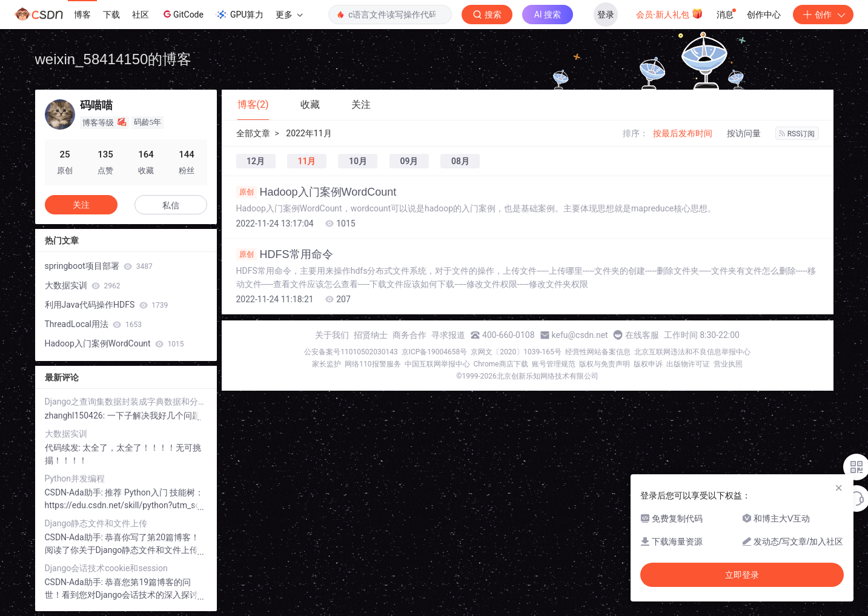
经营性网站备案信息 (598, 352)
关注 (81, 205)
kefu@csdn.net (580, 335)
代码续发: (64, 448)
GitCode (182, 14)
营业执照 (728, 364)
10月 (358, 161)
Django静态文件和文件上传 (96, 523)
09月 (409, 161)
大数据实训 (83, 285)
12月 (256, 161)
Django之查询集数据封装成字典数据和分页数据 (126, 402)
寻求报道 (448, 335)
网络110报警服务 (373, 364)
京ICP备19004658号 (435, 352)
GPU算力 (240, 15)
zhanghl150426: (76, 416)
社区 (141, 15)
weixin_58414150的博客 (114, 59)
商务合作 (409, 335)
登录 (606, 15)
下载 (111, 15)
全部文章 (253, 133)
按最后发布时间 (683, 133)
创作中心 (764, 15)
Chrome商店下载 (501, 364)
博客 (82, 15)
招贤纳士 (371, 335)
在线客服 (642, 335)
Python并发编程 (75, 479)
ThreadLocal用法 (93, 324)
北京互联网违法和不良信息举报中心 (692, 352)
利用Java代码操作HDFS (107, 305)
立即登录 (742, 575)
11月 (306, 161)
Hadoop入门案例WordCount (316, 192)
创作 (823, 15)
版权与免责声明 (605, 364)
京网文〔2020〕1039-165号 (516, 352)
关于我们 (332, 335)
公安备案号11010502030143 (351, 352)
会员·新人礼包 (670, 13)
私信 (171, 205)
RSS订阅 (797, 134)
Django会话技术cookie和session (106, 568)
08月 (460, 161)
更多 (289, 15)
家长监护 (326, 364)
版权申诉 (648, 364)
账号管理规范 (554, 364)
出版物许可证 (688, 364)
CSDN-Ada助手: (75, 492)
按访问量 (744, 133)
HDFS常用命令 (285, 254)
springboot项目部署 (99, 266)
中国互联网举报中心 (437, 364)
